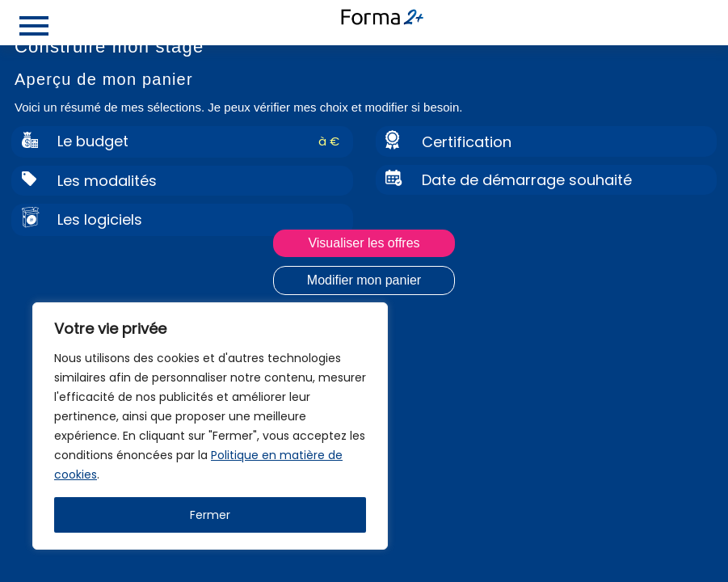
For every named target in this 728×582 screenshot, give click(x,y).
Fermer (210, 515)
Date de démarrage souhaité (527, 180)
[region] (210, 426)
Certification (467, 142)
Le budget (93, 141)
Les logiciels (100, 219)
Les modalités (107, 181)
